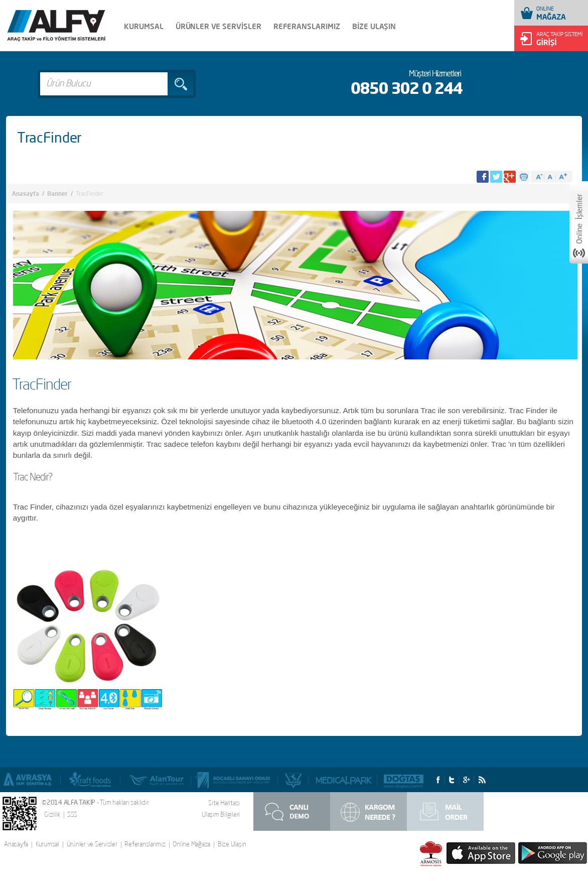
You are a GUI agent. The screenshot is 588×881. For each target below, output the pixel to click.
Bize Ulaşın (232, 844)
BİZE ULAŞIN (374, 26)
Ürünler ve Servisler (92, 844)
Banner (57, 194)
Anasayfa (26, 194)
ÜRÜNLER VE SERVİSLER (218, 26)
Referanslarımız (145, 844)
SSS (72, 814)
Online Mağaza (191, 844)
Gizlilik (52, 814)
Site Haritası (224, 803)
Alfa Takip (56, 26)
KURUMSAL (144, 26)
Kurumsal (47, 844)
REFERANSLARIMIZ (307, 26)
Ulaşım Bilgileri (221, 814)
